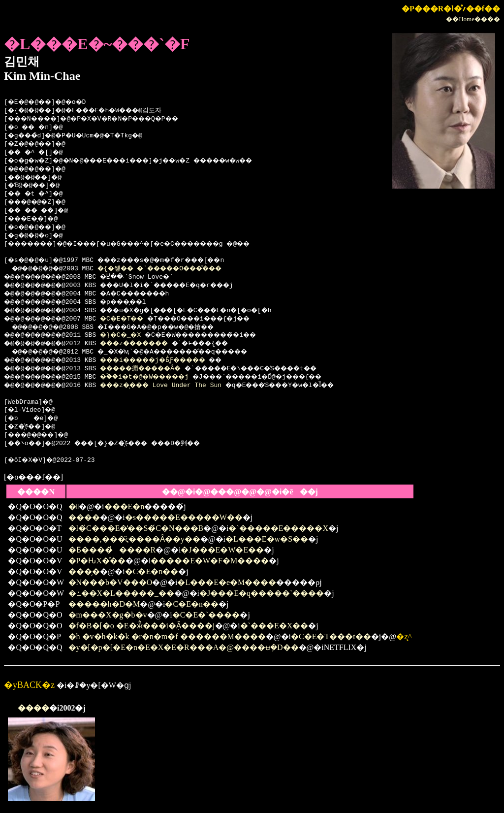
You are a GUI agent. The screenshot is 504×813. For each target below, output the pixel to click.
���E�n (125, 506)
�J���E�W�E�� (222, 550)
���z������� (148, 344)
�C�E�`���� (206, 615)
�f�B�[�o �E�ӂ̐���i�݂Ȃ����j (142, 626)
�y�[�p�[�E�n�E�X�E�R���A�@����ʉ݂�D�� (184, 647)
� (74, 506)
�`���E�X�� (274, 626)
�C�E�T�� (133, 319)
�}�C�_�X (131, 335)
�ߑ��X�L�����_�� (121, 593)
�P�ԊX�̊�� (97, 561)
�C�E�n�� (152, 571)
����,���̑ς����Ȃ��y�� (134, 539)
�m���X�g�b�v (108, 615)
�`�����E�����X (278, 528)
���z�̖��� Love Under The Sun (173, 386)
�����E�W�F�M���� (210, 561)
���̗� (84, 571)
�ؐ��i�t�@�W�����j (160, 377)
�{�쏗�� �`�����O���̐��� (176, 269)
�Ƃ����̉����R (112, 550)
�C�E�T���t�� (331, 636)
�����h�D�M (104, 604)
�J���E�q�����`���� (262, 593)
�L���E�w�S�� (267, 539)
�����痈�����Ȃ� (155, 369)
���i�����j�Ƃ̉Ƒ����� (169, 360)
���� (84, 517)
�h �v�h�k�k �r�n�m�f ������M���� (167, 636)
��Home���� (473, 19)
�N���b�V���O (110, 582)
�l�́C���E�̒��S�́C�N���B (136, 528)
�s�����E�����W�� (184, 517)
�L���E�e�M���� (227, 582)
